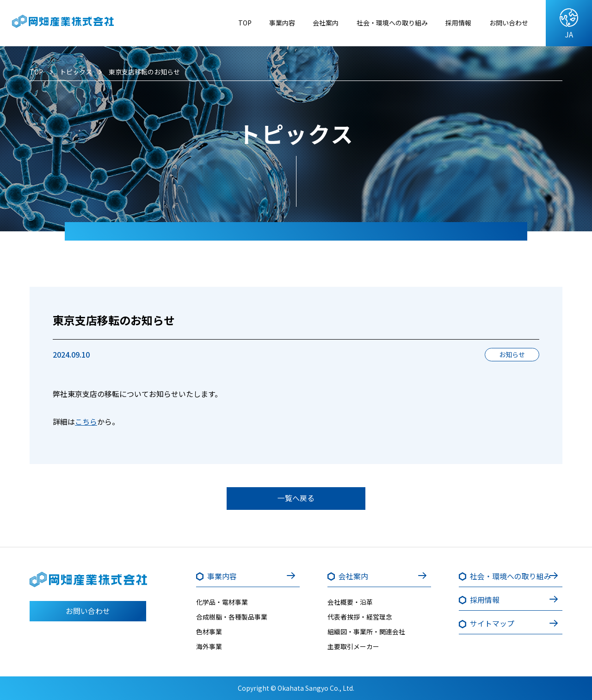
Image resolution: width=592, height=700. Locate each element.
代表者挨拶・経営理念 (360, 617)
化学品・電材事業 (222, 602)
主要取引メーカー (353, 647)
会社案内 (304, 23)
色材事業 (209, 632)
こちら (86, 421)
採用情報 (451, 23)
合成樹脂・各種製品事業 (232, 617)
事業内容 (257, 23)
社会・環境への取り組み (378, 23)
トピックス (76, 72)
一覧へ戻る (296, 498)
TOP (217, 23)
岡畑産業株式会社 (71, 23)
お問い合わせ (506, 23)
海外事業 (209, 647)
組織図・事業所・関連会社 (366, 632)
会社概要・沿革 (350, 602)
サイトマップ (493, 624)
